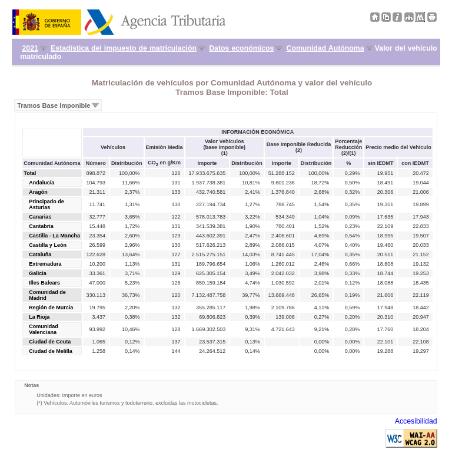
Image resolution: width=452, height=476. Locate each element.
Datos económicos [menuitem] (241, 48)
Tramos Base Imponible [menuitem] (54, 105)
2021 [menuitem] (30, 48)
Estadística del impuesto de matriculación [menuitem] (124, 48)
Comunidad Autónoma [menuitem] (325, 48)
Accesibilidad (416, 421)
